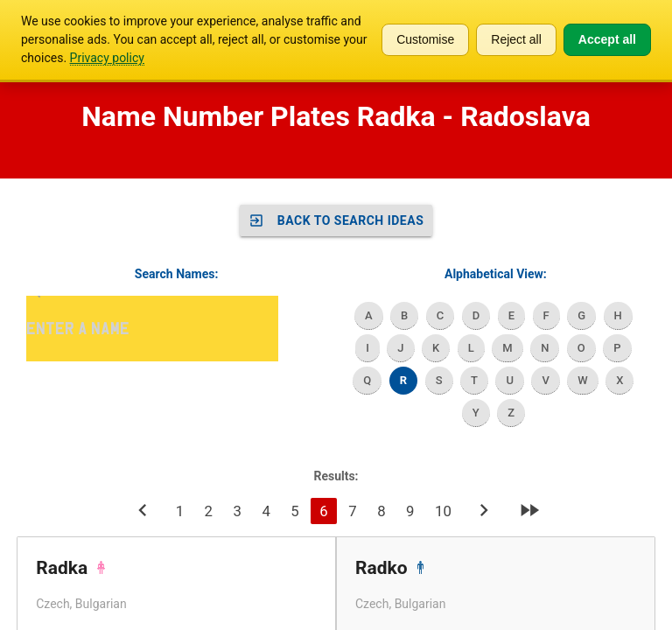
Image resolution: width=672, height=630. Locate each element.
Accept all (607, 39)
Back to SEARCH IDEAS (336, 220)
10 (443, 511)
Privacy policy (107, 58)
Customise (425, 39)
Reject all (516, 39)
